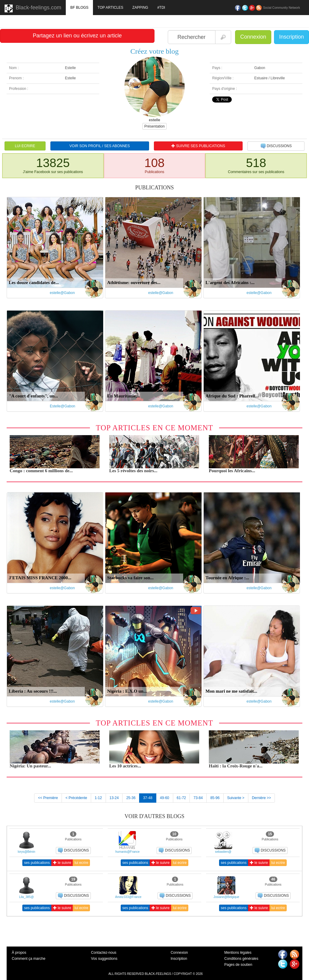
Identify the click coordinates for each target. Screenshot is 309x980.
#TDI (161, 8)
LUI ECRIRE (25, 146)
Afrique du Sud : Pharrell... (232, 396)
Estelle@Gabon (62, 406)
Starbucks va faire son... (130, 578)
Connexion (253, 37)
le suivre (62, 863)
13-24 (114, 798)
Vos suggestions (104, 959)
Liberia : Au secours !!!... (33, 691)
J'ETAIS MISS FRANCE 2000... (40, 578)
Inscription (291, 37)
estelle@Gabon (62, 293)
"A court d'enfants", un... (33, 396)
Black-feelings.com (33, 8)
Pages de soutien (238, 965)
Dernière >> (261, 798)
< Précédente (76, 798)
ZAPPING (140, 8)
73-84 (198, 798)
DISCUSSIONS (276, 146)
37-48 (148, 798)
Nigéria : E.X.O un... (127, 691)
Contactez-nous (104, 953)
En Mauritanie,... (124, 396)
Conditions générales (241, 959)
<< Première (48, 798)
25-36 (131, 798)
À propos (19, 953)
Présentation (154, 126)
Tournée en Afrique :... (227, 578)
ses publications (37, 863)
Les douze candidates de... (34, 283)
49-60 (165, 798)
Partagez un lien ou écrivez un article (77, 36)
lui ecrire (81, 863)
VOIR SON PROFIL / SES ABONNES (100, 146)
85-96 (215, 798)
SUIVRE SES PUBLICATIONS (198, 146)
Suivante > (236, 798)
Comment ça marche (29, 959)
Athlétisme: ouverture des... (134, 283)
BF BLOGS (79, 8)
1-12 (98, 798)
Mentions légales (238, 953)
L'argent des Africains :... (230, 283)
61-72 (182, 798)
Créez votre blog (154, 51)
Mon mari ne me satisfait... (231, 691)
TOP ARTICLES (110, 8)
